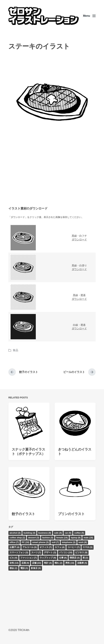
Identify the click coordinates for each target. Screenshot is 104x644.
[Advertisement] (52, 175)
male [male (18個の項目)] (88, 538)
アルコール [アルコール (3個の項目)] (30, 547)
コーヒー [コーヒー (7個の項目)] (74, 547)
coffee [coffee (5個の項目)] (79, 533)
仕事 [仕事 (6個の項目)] (63, 558)
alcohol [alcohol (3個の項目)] (15, 533)
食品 (15, 350)
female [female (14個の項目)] (62, 538)
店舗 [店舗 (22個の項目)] (37, 563)
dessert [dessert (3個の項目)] (34, 538)
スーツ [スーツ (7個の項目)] (36, 552)
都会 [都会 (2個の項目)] (13, 568)
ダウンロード (79, 239)
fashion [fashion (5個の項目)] (48, 538)
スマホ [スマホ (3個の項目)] (88, 547)
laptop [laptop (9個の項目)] (76, 538)
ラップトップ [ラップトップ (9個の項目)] (48, 558)
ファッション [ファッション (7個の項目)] (29, 558)
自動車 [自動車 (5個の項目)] (82, 563)
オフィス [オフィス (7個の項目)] (46, 547)
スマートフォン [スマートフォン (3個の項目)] (19, 552)
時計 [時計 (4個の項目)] (48, 563)
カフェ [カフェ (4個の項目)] (60, 547)
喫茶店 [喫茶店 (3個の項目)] (75, 558)
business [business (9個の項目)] (45, 533)
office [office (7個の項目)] (14, 542)
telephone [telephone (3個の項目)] (69, 542)
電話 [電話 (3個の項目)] (24, 568)
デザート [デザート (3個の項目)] (50, 552)
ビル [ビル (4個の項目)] (13, 558)
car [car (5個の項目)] (68, 533)
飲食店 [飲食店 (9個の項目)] (36, 568)
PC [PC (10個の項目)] (25, 542)
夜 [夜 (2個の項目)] (85, 558)
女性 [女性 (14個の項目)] (14, 563)
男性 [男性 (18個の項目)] (70, 563)
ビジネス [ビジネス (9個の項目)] (81, 552)
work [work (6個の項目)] (83, 542)
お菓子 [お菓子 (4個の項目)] (15, 547)
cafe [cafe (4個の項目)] (58, 533)
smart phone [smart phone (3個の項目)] (40, 542)
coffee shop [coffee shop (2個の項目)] (17, 538)
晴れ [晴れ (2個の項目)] (58, 563)
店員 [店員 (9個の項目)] (25, 563)
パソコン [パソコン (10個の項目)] (66, 552)
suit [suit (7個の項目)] (55, 542)
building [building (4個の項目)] (29, 533)
